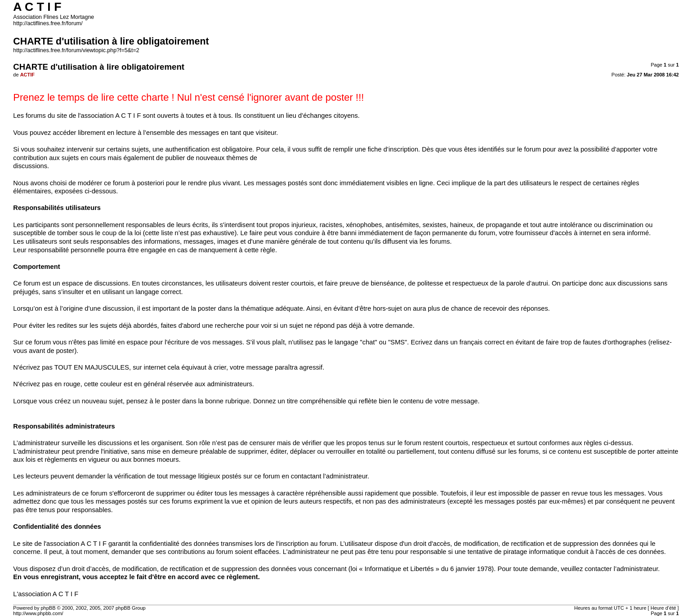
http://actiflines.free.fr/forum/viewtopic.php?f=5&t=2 (76, 50)
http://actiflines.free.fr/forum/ (48, 23)
